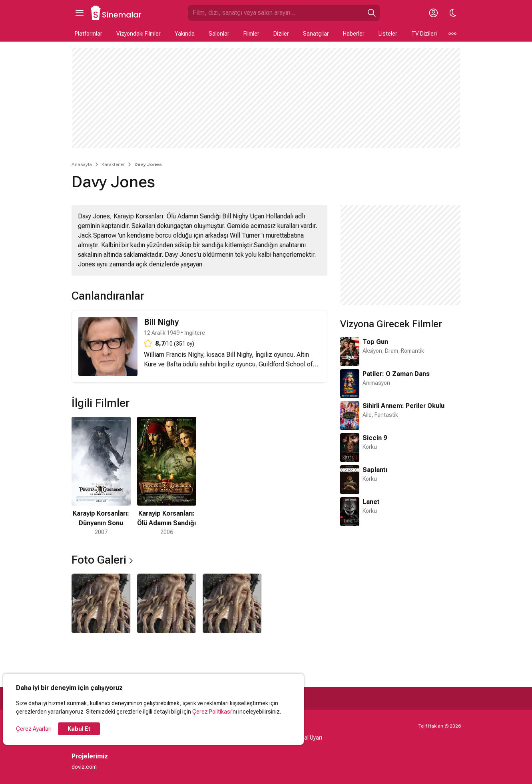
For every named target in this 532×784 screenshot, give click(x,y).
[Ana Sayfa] (116, 13)
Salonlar (219, 34)
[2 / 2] (167, 477)
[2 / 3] (167, 603)
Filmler (251, 34)
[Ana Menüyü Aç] (80, 13)
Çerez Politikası (212, 712)
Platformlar (89, 34)
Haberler (354, 34)
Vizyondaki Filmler (138, 34)
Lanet (371, 502)
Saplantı (375, 470)
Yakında (185, 34)
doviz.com (84, 767)
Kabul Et (79, 729)
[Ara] (372, 13)
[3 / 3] (232, 603)
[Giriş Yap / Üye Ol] (434, 13)
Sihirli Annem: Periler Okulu (403, 406)
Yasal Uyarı (308, 738)
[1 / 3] (101, 603)
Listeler (388, 34)
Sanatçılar (316, 34)
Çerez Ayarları (34, 729)
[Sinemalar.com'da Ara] (276, 13)
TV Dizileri (424, 34)
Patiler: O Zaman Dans (396, 374)
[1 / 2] (101, 477)
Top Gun (375, 342)
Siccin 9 (375, 438)
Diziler (281, 34)
